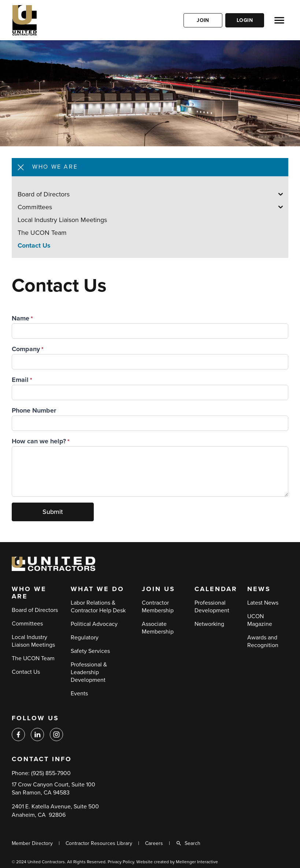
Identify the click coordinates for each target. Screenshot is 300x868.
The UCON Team (42, 233)
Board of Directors (44, 194)
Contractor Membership (158, 607)
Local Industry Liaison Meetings (62, 220)
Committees (35, 207)
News (259, 589)
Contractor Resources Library (99, 843)
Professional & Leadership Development (89, 672)
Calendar (216, 589)
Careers (154, 843)
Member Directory (32, 843)
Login (245, 20)
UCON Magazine (260, 620)
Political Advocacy (94, 624)
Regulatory (85, 638)
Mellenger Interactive (197, 862)
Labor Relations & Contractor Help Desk (98, 607)
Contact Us (34, 245)
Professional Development (212, 607)
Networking (209, 624)
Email (20, 380)
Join (203, 20)
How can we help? (39, 441)
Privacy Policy (121, 862)
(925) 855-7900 (51, 773)
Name (21, 318)
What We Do (97, 589)
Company (26, 349)
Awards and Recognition (263, 641)
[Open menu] (279, 20)
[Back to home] (47, 20)
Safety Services (90, 651)
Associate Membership (158, 628)
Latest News (263, 603)
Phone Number (34, 410)
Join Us (158, 589)
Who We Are (29, 593)
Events (79, 694)
